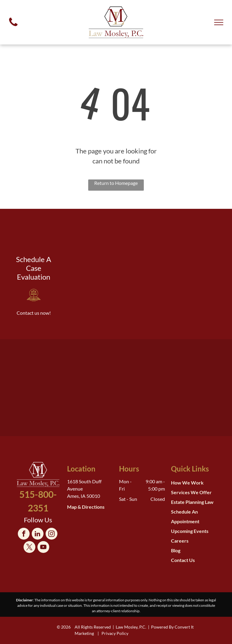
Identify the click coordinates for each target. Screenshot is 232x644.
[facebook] (24, 534)
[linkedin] (38, 534)
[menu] (219, 22)
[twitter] (29, 548)
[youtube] (43, 548)
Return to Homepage (116, 183)
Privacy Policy (115, 633)
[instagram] (52, 534)
